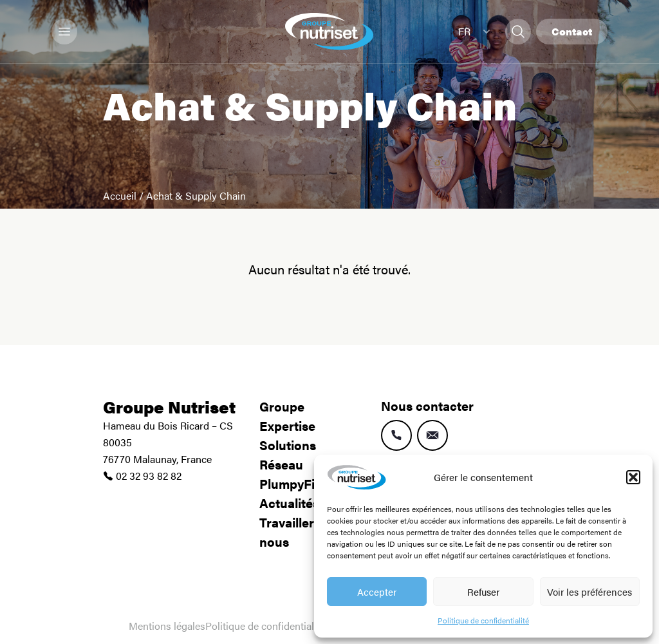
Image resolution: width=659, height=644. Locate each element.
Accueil (120, 195)
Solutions (288, 445)
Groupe (282, 406)
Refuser (483, 592)
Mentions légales (167, 626)
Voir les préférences (589, 592)
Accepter (377, 592)
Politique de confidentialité (483, 620)
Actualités (289, 503)
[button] (633, 477)
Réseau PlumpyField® (299, 474)
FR (474, 31)
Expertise (287, 425)
